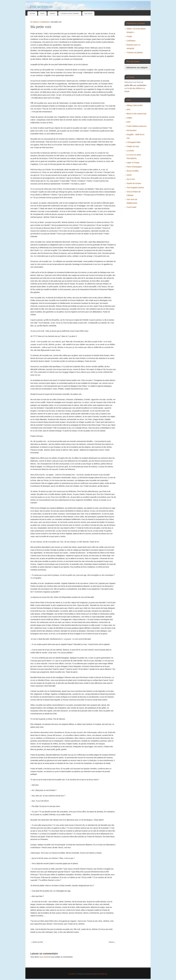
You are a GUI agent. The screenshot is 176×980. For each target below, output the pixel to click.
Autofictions (45, 22)
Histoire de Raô (37, 942)
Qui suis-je (88, 13)
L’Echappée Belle (134, 142)
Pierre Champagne (134, 167)
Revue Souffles (133, 171)
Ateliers (52, 13)
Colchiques (131, 41)
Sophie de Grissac (134, 183)
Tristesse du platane (135, 52)
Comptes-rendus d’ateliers (70, 13)
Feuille (129, 36)
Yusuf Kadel (131, 207)
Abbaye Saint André (135, 105)
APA (128, 109)
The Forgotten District (135, 187)
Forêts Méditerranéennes (137, 126)
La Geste (130, 151)
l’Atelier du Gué (133, 146)
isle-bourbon (132, 130)
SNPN (129, 175)
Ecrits (42, 13)
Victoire (112, 942)
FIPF (129, 122)
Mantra (96, 974)
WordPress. (104, 974)
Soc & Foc (131, 179)
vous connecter (45, 957)
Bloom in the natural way (136, 114)
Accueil (32, 13)
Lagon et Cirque (133, 162)
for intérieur (41, 6)
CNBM (129, 118)
